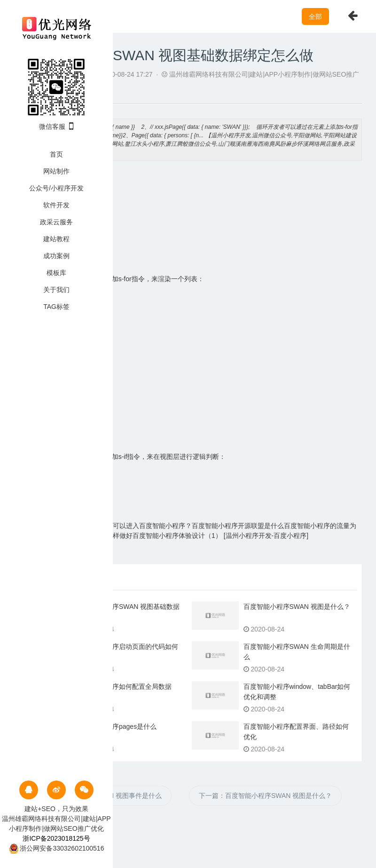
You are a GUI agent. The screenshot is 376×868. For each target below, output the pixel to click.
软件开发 (56, 205)
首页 (56, 154)
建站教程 (56, 239)
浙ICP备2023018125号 (56, 838)
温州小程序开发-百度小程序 (266, 536)
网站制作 (56, 171)
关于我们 (56, 290)
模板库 (56, 273)
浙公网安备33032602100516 (57, 848)
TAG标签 (56, 307)
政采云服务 (56, 222)
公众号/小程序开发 (56, 188)
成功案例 (56, 256)
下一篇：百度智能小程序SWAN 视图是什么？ (265, 796)
